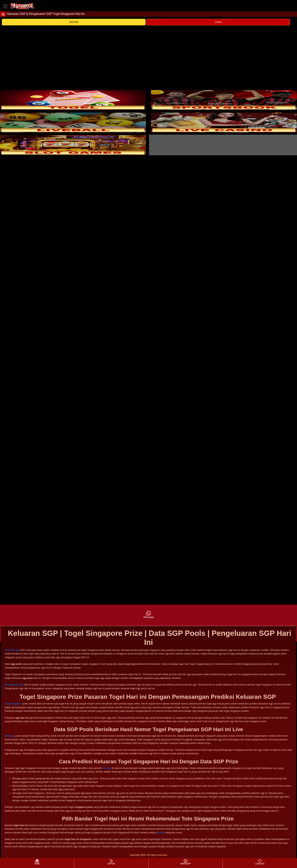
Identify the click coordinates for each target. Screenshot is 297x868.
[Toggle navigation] (5, 6)
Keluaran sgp (12, 650)
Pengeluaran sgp (14, 685)
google (161, 833)
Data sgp (10, 736)
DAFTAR (74, 22)
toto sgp (107, 768)
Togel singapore (13, 704)
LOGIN (218, 22)
